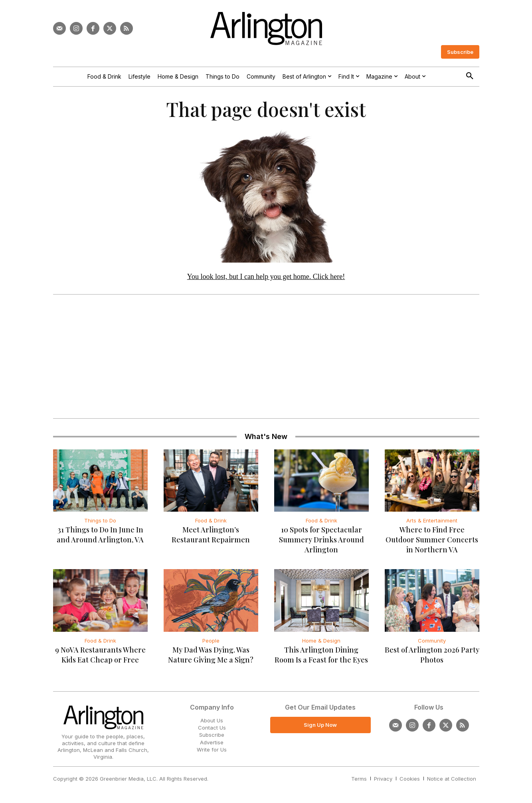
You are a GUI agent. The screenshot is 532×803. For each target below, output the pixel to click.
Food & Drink (211, 521)
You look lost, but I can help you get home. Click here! (266, 277)
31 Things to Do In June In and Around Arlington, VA (100, 535)
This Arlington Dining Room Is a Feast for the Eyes (321, 655)
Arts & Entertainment (432, 521)
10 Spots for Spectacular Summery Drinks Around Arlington (321, 540)
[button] (470, 76)
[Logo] (266, 29)
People (211, 641)
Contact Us (212, 728)
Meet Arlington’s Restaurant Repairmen (211, 535)
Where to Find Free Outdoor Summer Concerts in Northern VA (432, 540)
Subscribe (212, 735)
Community (432, 641)
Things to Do (100, 521)
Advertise (212, 742)
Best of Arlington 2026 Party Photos (432, 655)
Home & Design (321, 641)
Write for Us (212, 750)
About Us (212, 720)
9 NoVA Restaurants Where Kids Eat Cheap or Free (100, 655)
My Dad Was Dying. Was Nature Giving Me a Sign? (211, 655)
